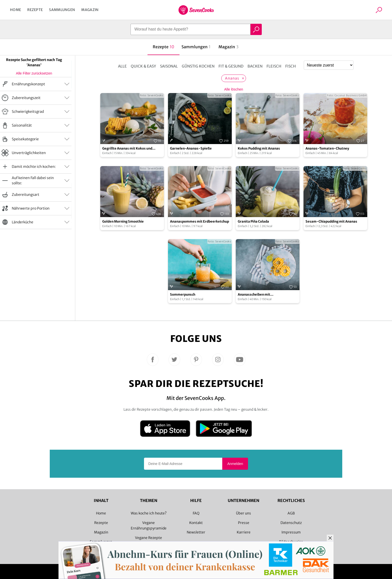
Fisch (290, 66)
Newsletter (196, 532)
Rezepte (35, 10)
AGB (291, 513)
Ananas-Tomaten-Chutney (327, 148)
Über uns (243, 513)
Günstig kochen (198, 66)
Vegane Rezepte (148, 538)
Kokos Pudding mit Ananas (259, 148)
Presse (244, 523)
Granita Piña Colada (253, 221)
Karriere (244, 532)
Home (15, 10)
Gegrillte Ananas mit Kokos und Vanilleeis (127, 149)
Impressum (291, 532)
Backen (255, 66)
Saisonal (169, 66)
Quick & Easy (143, 66)
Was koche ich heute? (149, 513)
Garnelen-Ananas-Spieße (191, 148)
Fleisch (274, 66)
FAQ (196, 513)
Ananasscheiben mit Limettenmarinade (254, 295)
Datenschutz (291, 523)
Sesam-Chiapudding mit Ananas (331, 221)
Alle (122, 66)
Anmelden (235, 464)
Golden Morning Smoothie (123, 221)
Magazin (90, 10)
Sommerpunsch (183, 295)
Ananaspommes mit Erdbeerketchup (199, 221)
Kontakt (196, 523)
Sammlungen (62, 10)
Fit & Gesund (231, 66)
